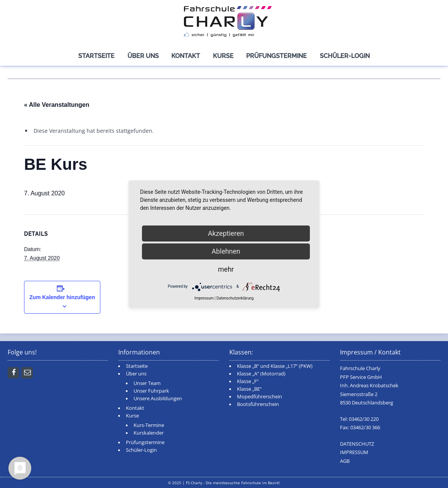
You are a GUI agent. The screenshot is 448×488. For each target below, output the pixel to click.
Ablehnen (226, 251)
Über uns (143, 56)
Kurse (223, 56)
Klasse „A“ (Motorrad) (261, 374)
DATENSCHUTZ (357, 444)
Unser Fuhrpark (151, 391)
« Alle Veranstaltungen (57, 105)
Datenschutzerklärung (235, 298)
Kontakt (186, 56)
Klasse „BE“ (249, 389)
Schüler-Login (345, 56)
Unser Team (147, 383)
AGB (345, 461)
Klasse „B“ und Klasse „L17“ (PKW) (275, 366)
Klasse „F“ (248, 381)
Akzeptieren (226, 233)
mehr (226, 269)
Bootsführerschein (258, 404)
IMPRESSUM (354, 452)
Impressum (204, 298)
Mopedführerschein (259, 397)
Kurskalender (149, 433)
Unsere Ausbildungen (158, 399)
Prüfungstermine (276, 56)
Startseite (96, 56)
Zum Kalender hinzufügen (62, 297)
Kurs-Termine (149, 425)
